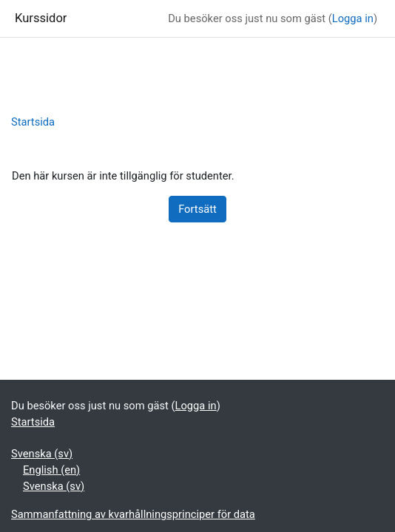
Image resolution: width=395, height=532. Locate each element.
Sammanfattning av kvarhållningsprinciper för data (133, 514)
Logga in (353, 18)
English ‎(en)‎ (51, 470)
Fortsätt (197, 209)
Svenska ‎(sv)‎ (42, 454)
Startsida (33, 122)
